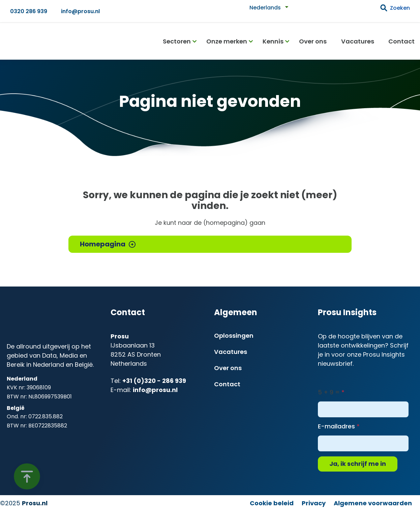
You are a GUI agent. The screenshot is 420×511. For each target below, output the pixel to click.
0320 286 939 (29, 11)
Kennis (273, 41)
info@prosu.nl (80, 11)
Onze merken (227, 41)
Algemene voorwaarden (373, 503)
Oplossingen (234, 336)
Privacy (314, 503)
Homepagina (103, 244)
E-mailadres (336, 426)
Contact (401, 41)
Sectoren (177, 41)
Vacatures (358, 41)
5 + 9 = (329, 392)
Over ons (313, 41)
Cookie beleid (272, 503)
